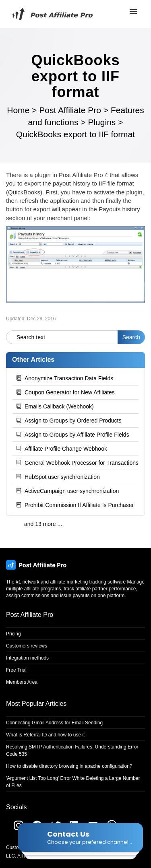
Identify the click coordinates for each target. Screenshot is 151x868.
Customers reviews (27, 646)
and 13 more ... (43, 524)
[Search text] (62, 337)
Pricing (13, 634)
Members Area (22, 682)
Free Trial (16, 670)
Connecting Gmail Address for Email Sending (54, 723)
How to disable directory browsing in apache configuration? (69, 766)
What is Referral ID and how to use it (45, 735)
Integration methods (27, 658)
